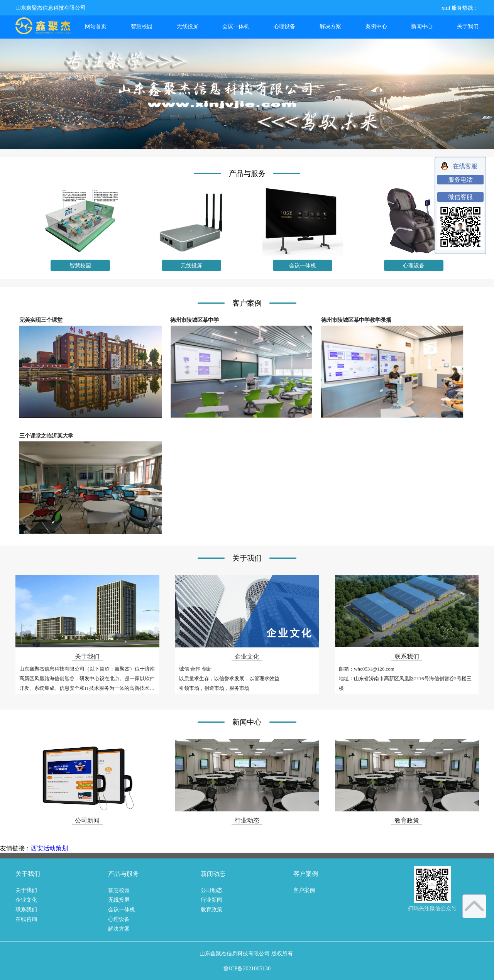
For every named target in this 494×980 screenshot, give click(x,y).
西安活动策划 (49, 848)
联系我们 (26, 909)
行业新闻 (211, 900)
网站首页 (96, 26)
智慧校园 (142, 26)
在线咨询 (26, 919)
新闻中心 (422, 26)
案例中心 (376, 26)
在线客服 (465, 166)
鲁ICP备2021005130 (247, 968)
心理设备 (284, 26)
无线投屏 (188, 26)
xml (446, 8)
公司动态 (211, 890)
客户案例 (304, 890)
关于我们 (468, 26)
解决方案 (330, 26)
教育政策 (211, 909)
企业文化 (26, 900)
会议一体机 (236, 26)
